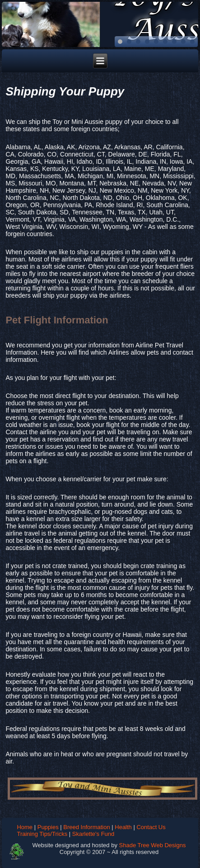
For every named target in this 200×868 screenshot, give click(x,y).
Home (25, 827)
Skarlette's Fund (93, 834)
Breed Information (86, 827)
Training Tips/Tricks (42, 834)
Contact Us (151, 827)
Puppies (48, 827)
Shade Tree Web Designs (153, 845)
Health (123, 827)
